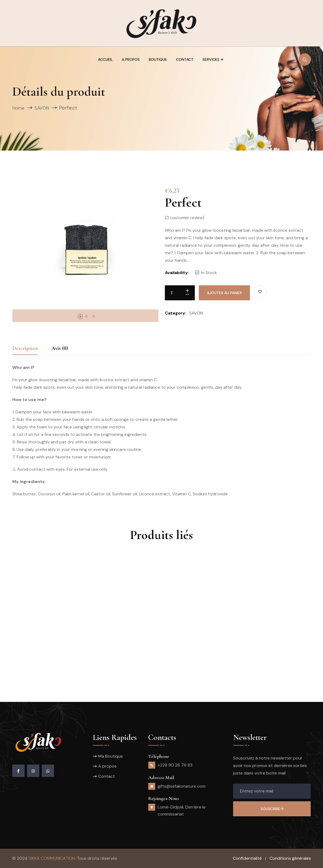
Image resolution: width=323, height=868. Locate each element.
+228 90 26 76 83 (175, 765)
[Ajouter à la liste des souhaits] (260, 291)
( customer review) (185, 218)
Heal (127, 653)
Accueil (105, 59)
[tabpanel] (85, 246)
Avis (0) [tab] (60, 348)
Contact (185, 59)
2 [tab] (86, 316)
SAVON (46, 108)
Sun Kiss (233, 653)
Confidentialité (247, 858)
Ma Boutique (111, 756)
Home (20, 108)
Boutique (158, 59)
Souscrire (272, 809)
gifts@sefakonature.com (182, 786)
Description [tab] (25, 348)
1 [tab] (80, 317)
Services (211, 59)
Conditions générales (290, 858)
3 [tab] (94, 316)
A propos (131, 59)
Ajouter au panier (224, 293)
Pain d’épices (34, 653)
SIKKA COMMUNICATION (52, 858)
